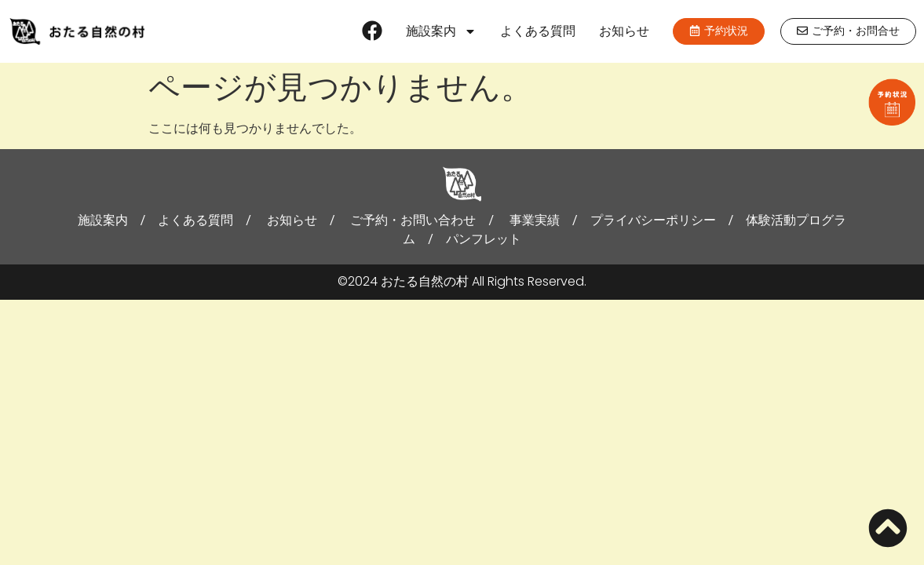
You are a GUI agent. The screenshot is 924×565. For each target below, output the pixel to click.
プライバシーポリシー (653, 220)
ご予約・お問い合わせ (413, 220)
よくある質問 (538, 31)
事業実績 (535, 220)
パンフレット (484, 239)
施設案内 (441, 31)
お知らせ (624, 31)
